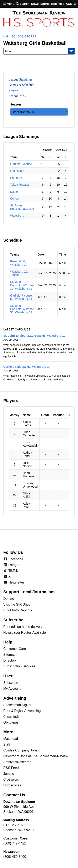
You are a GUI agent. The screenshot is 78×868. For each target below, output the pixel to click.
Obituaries (11, 722)
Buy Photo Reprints (18, 610)
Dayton (15, 192)
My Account (12, 689)
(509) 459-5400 (15, 857)
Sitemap (9, 655)
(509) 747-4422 (15, 843)
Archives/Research (17, 762)
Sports (45, 4)
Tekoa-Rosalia (19, 185)
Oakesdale (17, 171)
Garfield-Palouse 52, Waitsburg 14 (21, 297)
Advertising (15, 698)
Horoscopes (12, 785)
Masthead (11, 739)
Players (13, 90)
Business (58, 4)
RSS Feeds (12, 768)
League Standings (20, 79)
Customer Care (15, 649)
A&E (69, 4)
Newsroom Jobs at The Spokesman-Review (36, 756)
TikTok (11, 571)
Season (15, 104)
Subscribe (11, 683)
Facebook (13, 559)
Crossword (11, 779)
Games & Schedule (21, 85)
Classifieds (11, 717)
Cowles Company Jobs (20, 750)
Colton (14, 199)
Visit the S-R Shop (17, 604)
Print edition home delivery (23, 627)
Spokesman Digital (17, 705)
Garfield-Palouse (21, 164)
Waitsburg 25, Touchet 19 (19, 273)
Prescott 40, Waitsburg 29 (19, 263)
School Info (16, 96)
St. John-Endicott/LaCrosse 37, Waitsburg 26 (22, 285)
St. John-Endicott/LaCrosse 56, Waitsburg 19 (22, 309)
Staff (7, 744)
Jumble (9, 774)
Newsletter (14, 582)
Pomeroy (16, 178)
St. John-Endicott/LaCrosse (22, 207)
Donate (9, 599)
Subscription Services (19, 666)
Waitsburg (17, 216)
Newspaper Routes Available (25, 633)
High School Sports (20, 36)
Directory (10, 660)
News (35, 4)
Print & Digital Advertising (22, 711)
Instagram (13, 565)
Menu (9, 4)
